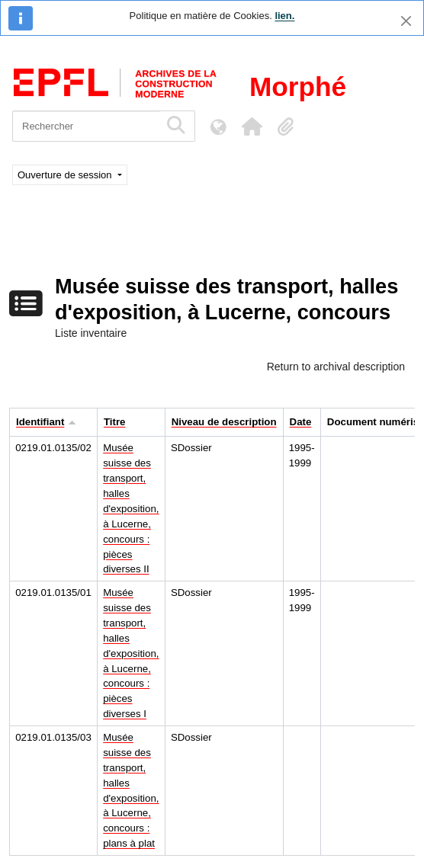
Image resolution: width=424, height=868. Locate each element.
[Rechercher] (86, 126)
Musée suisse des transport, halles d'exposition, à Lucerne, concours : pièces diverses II (131, 508)
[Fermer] (406, 21)
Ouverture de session (66, 175)
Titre (115, 422)
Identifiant (40, 422)
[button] (252, 127)
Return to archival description (336, 367)
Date (301, 422)
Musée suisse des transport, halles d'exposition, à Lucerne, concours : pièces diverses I (131, 653)
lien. (284, 16)
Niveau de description (224, 422)
